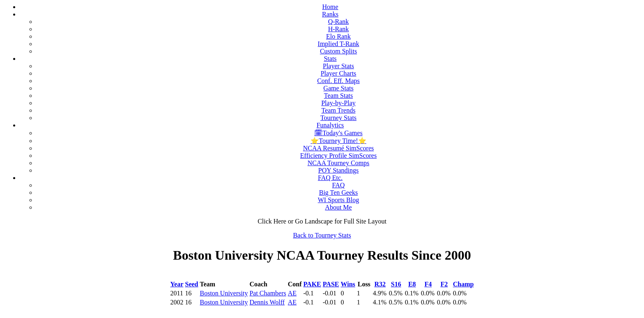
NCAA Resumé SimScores (338, 148)
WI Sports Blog (338, 200)
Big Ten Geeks (339, 192)
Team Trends (339, 110)
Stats (330, 59)
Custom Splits (338, 51)
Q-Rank (339, 22)
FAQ (339, 185)
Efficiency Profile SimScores (338, 156)
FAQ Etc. (330, 178)
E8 (412, 284)
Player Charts (339, 73)
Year (177, 284)
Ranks (330, 14)
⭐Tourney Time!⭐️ (338, 141)
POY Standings (339, 170)
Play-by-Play (338, 103)
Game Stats (338, 88)
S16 (396, 284)
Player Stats (338, 66)
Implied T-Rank (339, 44)
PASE (331, 284)
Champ (463, 284)
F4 (428, 284)
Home (330, 7)
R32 (380, 284)
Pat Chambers (268, 293)
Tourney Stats (338, 118)
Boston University (224, 293)
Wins (348, 284)
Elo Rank (338, 36)
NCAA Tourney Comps (339, 163)
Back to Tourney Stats (322, 235)
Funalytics (330, 125)
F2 (444, 284)
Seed (192, 284)
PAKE (312, 284)
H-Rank (339, 29)
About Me (338, 207)
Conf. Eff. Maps (338, 81)
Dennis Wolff (267, 302)
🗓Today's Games (338, 133)
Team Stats (338, 96)
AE (292, 293)
